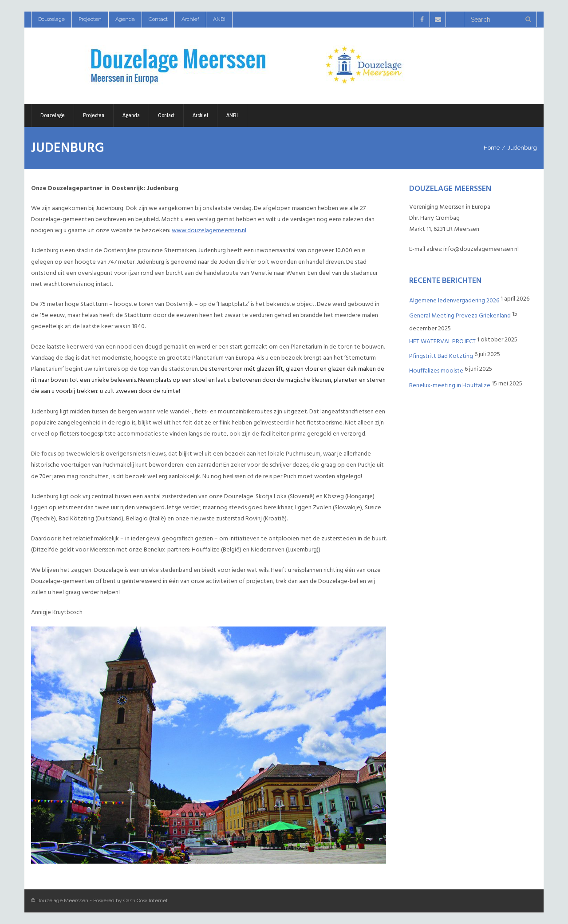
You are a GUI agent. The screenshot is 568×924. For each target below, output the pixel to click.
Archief (190, 19)
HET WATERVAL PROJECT (442, 341)
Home (492, 148)
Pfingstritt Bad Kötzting (441, 356)
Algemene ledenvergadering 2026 (454, 300)
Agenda (125, 19)
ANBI (219, 19)
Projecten (90, 19)
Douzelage (51, 19)
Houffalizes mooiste (436, 371)
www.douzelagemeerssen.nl (209, 230)
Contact (158, 19)
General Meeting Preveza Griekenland (460, 315)
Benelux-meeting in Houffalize (450, 385)
